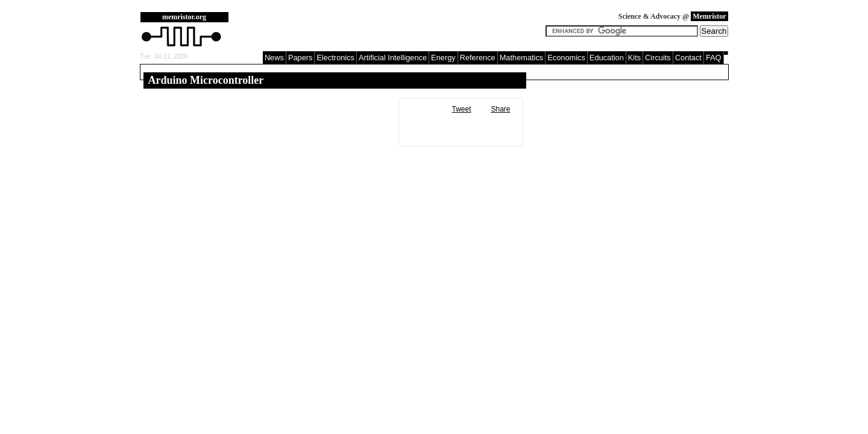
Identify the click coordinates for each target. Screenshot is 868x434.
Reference (478, 58)
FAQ (714, 58)
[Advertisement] (390, 30)
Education (607, 58)
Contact (688, 58)
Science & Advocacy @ (673, 16)
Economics (566, 58)
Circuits (658, 58)
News (274, 58)
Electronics (335, 58)
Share (500, 109)
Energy (443, 58)
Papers (300, 58)
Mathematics (522, 58)
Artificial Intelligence (393, 58)
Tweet (461, 109)
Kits (634, 58)
